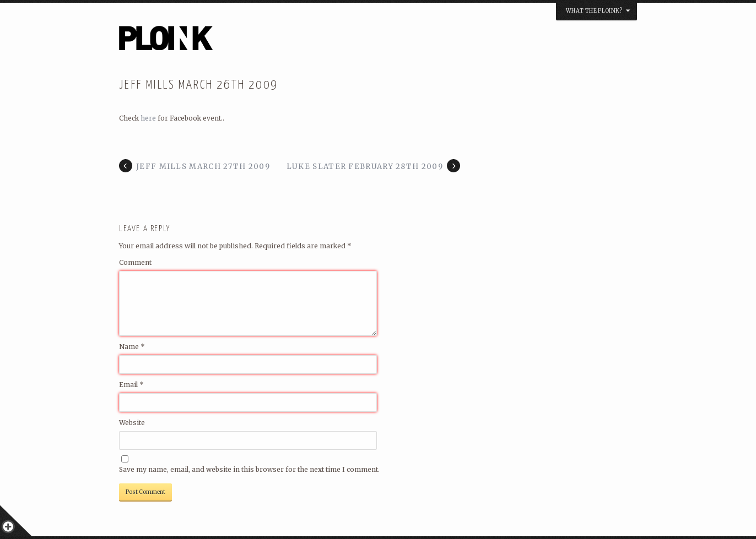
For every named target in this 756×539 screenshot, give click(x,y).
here (148, 118)
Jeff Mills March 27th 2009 (203, 167)
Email (131, 385)
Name (132, 347)
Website (132, 423)
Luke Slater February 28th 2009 (365, 167)
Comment (135, 262)
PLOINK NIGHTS (225, 42)
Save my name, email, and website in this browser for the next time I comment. (249, 469)
